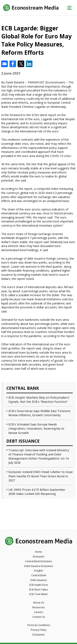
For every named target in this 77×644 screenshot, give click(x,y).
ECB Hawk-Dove (39, 585)
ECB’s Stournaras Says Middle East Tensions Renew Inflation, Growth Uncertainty (39, 413)
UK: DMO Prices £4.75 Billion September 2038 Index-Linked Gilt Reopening (37, 492)
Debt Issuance (39, 580)
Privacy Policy (39, 630)
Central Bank (39, 575)
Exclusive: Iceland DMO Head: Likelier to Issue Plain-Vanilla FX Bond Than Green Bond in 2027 (41, 476)
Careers (38, 612)
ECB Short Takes (38, 590)
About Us (38, 603)
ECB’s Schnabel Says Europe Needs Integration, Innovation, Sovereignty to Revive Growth (36, 428)
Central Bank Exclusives (38, 561)
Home (38, 552)
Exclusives (39, 557)
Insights (38, 571)
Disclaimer (39, 635)
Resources (38, 607)
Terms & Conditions (38, 625)
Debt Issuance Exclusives (38, 566)
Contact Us (39, 617)
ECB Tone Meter (39, 594)
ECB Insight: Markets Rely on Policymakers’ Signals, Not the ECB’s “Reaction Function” (39, 400)
